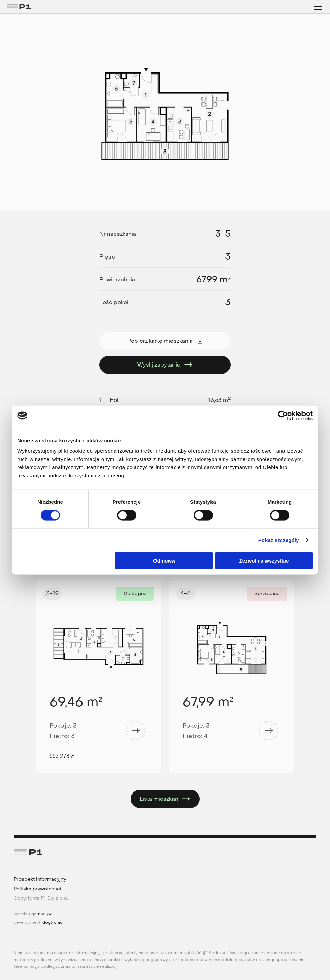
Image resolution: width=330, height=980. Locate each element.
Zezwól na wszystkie (264, 561)
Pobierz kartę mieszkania (165, 341)
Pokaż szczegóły (279, 540)
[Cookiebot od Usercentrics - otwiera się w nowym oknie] (283, 415)
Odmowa (164, 561)
